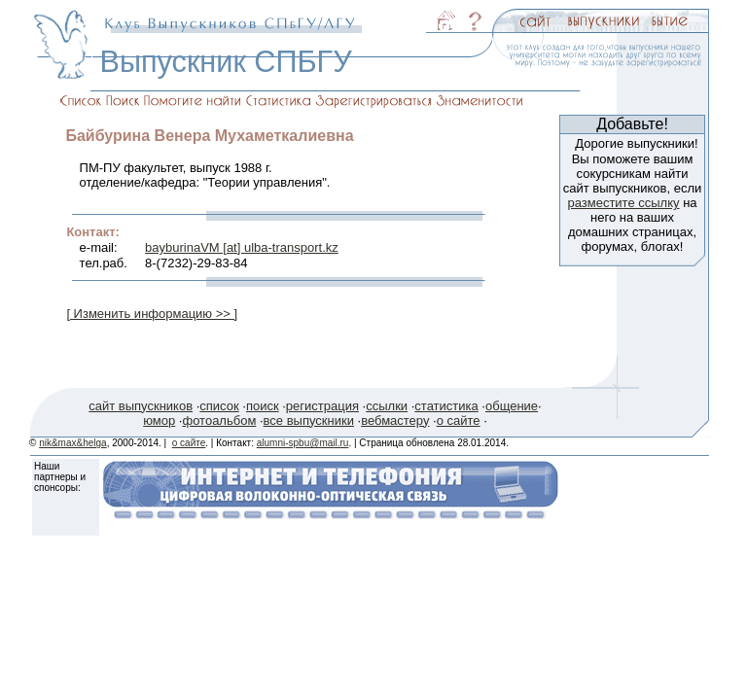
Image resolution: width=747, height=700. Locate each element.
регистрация (322, 406)
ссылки (387, 406)
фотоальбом (219, 420)
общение (512, 406)
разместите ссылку (623, 203)
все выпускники (309, 420)
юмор (159, 420)
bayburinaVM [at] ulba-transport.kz (242, 247)
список (219, 406)
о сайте (459, 420)
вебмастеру (395, 420)
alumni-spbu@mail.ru (303, 443)
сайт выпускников (141, 406)
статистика (446, 406)
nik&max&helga (72, 443)
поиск (263, 406)
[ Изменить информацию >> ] (152, 314)
